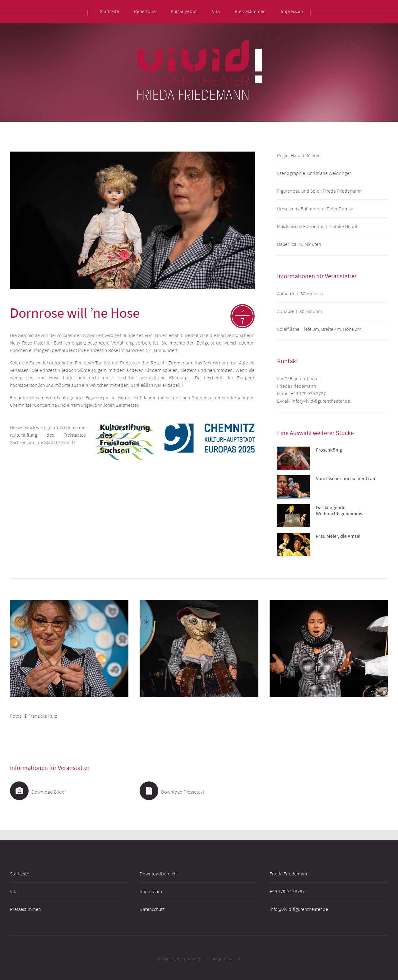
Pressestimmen (25, 909)
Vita (14, 891)
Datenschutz (152, 909)
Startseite (20, 874)
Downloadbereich (158, 874)
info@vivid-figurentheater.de (321, 401)
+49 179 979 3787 (308, 393)
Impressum (151, 891)
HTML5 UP (233, 959)
